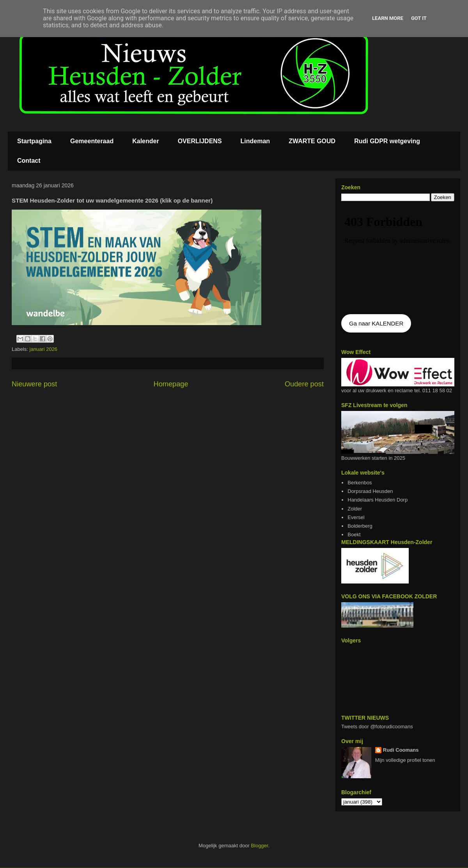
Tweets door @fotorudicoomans (377, 727)
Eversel (356, 517)
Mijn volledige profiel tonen (405, 760)
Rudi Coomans (401, 750)
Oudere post (304, 384)
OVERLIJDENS (200, 141)
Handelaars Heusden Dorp (378, 500)
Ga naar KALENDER (376, 323)
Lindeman (255, 141)
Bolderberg (360, 526)
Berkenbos (360, 483)
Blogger (259, 846)
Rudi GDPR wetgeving (387, 141)
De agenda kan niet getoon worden (398, 258)
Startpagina (34, 141)
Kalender (145, 141)
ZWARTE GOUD (312, 141)
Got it (419, 18)
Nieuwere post (34, 384)
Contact (29, 161)
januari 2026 (44, 349)
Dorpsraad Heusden (370, 491)
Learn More (388, 18)
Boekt (354, 534)
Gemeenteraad (92, 141)
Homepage (171, 384)
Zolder (355, 509)
